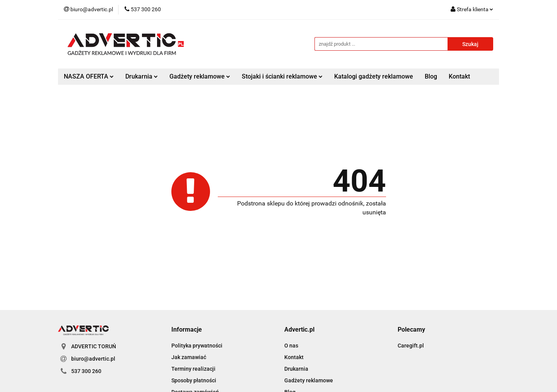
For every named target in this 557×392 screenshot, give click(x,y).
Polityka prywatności (197, 346)
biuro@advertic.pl (93, 359)
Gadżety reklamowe (200, 76)
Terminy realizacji (193, 369)
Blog (431, 76)
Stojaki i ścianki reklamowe (282, 76)
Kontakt (459, 76)
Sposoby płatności (194, 380)
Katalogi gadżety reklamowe (374, 76)
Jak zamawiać (189, 357)
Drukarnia (142, 76)
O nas (291, 346)
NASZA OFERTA (89, 76)
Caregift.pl (411, 346)
